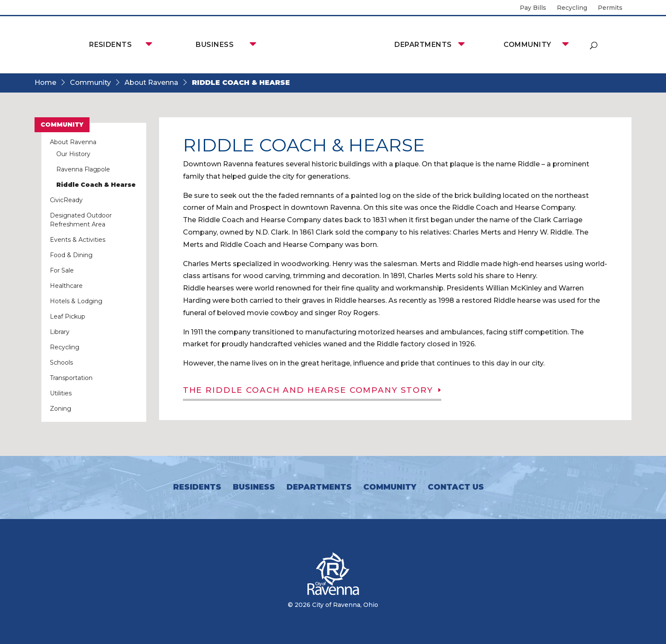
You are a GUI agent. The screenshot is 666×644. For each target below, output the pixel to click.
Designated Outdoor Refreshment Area (81, 220)
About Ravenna (151, 83)
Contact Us (456, 487)
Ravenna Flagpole (83, 169)
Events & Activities (78, 240)
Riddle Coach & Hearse (96, 185)
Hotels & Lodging (76, 301)
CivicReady (66, 200)
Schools (61, 363)
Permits (610, 8)
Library (60, 332)
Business (215, 45)
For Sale (62, 270)
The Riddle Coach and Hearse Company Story (313, 391)
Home (45, 83)
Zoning (61, 409)
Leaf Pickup (68, 316)
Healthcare (66, 286)
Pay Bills (533, 8)
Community (527, 45)
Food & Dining (71, 255)
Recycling (572, 8)
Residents (110, 45)
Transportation (71, 378)
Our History (73, 154)
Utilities (61, 393)
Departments (423, 45)
